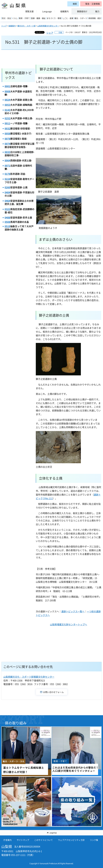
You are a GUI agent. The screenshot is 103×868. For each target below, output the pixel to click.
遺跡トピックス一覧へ (73, 611)
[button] (91, 4)
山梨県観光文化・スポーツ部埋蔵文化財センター (29, 677)
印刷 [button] (60, 32)
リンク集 (94, 840)
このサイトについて (44, 840)
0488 (7, 218)
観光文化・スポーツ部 (27, 26)
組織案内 (12, 26)
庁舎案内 (7, 840)
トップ (4, 26)
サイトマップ (23, 840)
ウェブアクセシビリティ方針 (71, 840)
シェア (50, 33)
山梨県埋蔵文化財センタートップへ (68, 624)
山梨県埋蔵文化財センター (48, 26)
